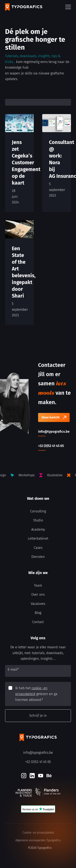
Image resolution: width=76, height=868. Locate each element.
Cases (38, 548)
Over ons (38, 595)
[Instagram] (24, 776)
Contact (38, 622)
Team (38, 585)
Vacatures (38, 604)
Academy (38, 529)
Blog (38, 613)
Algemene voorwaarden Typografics (38, 840)
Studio (38, 520)
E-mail (13, 670)
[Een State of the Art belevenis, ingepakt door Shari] (19, 273)
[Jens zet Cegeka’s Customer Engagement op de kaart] (19, 163)
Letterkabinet (38, 539)
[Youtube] (41, 776)
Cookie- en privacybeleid (38, 833)
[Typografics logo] (24, 7)
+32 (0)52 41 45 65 (38, 762)
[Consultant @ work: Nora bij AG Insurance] (57, 163)
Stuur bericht (50, 417)
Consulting (38, 511)
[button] (68, 7)
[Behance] (49, 776)
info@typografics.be (38, 753)
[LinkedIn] (32, 776)
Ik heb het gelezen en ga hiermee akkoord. (36, 694)
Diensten (38, 557)
